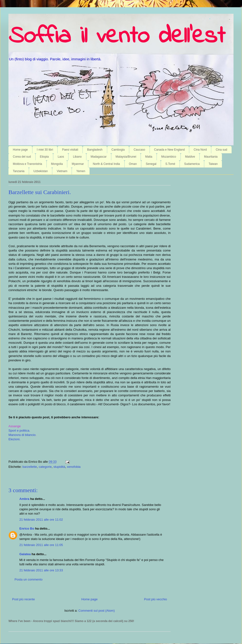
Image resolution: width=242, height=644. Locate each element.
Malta (149, 157)
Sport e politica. (19, 430)
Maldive (190, 157)
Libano (77, 157)
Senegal (151, 164)
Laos (61, 157)
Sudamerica (192, 164)
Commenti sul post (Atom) (97, 611)
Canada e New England (170, 150)
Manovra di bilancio (22, 435)
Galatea (25, 554)
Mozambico (169, 157)
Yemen (81, 171)
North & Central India (106, 164)
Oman (133, 164)
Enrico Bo (27, 528)
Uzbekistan (41, 171)
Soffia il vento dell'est (117, 37)
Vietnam (62, 171)
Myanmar (78, 164)
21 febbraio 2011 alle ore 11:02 (41, 520)
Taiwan (213, 164)
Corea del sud (22, 157)
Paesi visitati (70, 150)
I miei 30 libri (45, 150)
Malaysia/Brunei (126, 157)
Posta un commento (29, 579)
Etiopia (44, 157)
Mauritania (211, 157)
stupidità (59, 467)
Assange (15, 426)
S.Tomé (170, 164)
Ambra (24, 499)
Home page (20, 150)
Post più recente (23, 599)
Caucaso (139, 150)
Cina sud (221, 150)
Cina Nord (200, 150)
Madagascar (99, 157)
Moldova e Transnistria (27, 164)
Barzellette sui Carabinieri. (40, 192)
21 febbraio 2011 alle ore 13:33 (41, 570)
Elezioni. (14, 439)
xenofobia (74, 467)
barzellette (30, 467)
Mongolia (57, 164)
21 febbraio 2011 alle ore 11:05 (41, 545)
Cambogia (118, 150)
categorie (45, 467)
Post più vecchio (155, 599)
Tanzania (19, 171)
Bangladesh (95, 150)
